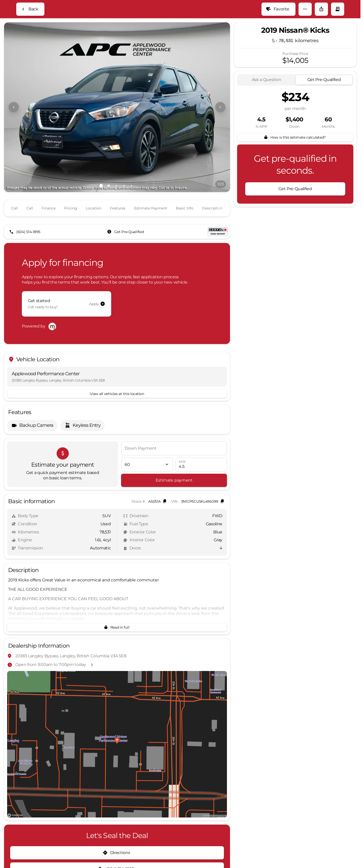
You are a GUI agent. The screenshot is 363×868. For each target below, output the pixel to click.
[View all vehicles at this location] (117, 407)
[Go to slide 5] (131, 211)
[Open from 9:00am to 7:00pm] (333, 4)
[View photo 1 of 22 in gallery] (117, 132)
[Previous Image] (14, 132)
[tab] (266, 105)
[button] (305, 34)
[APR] (201, 478)
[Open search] (293, 17)
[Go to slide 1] (101, 211)
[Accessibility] (14, 4)
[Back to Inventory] (30, 34)
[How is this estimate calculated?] (295, 162)
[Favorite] (278, 34)
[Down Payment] (174, 461)
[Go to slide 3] (116, 211)
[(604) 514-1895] (25, 249)
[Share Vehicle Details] (321, 34)
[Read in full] (117, 640)
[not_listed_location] (349, 15)
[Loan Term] (147, 478)
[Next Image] (220, 132)
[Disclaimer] (17, 842)
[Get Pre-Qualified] (126, 249)
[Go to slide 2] (109, 211)
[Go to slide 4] (124, 211)
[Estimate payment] (174, 493)
